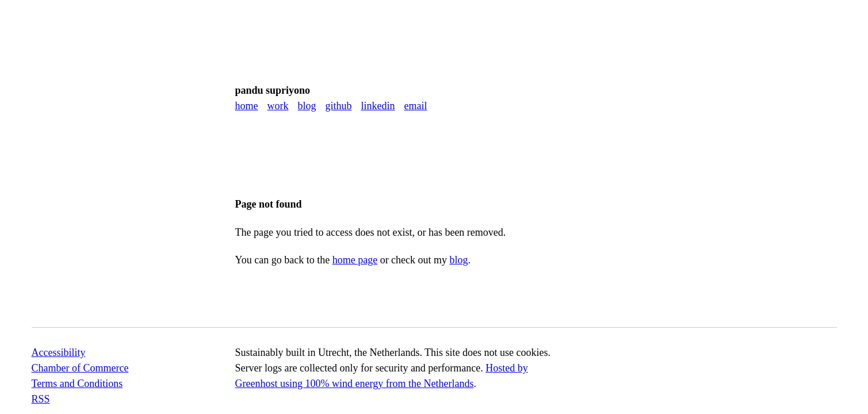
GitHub (339, 106)
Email (416, 106)
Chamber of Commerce (80, 368)
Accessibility (59, 352)
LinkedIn (378, 106)
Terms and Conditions (77, 384)
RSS (41, 399)
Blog (307, 106)
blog (459, 260)
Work (278, 106)
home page (355, 260)
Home (247, 106)
